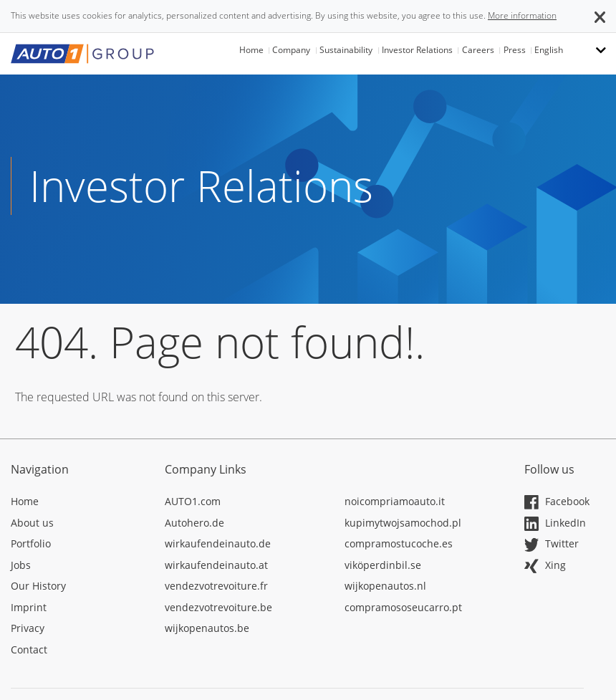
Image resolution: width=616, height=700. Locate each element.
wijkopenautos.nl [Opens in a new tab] (385, 586)
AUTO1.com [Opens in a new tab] (193, 501)
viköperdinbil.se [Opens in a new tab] (383, 565)
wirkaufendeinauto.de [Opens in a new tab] (218, 543)
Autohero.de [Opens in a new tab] (194, 523)
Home (251, 50)
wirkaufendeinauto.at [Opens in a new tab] (216, 565)
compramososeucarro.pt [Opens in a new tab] (403, 607)
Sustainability (346, 50)
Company (291, 50)
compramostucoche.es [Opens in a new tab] (399, 543)
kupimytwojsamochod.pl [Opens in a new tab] (403, 523)
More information (522, 15)
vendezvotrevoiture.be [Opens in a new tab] (218, 607)
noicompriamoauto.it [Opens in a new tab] (395, 501)
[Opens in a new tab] (77, 504)
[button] (600, 16)
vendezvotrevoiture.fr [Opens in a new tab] (216, 586)
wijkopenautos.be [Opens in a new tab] (207, 628)
